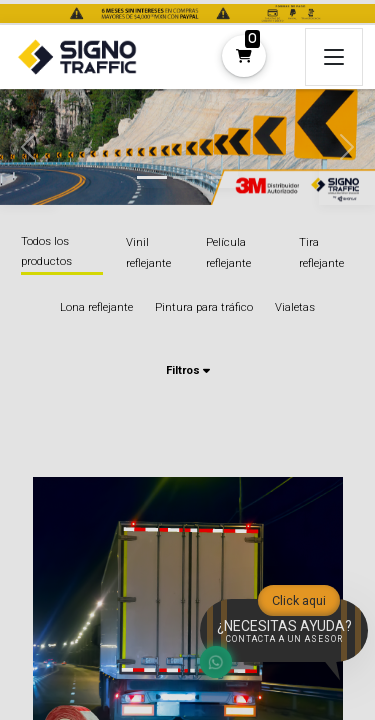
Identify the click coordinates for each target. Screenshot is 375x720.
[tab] (152, 177)
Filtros (187, 370)
